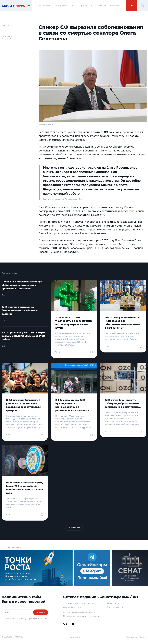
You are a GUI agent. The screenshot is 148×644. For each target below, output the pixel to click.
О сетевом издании (73, 607)
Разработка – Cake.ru (136, 637)
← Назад (6, 25)
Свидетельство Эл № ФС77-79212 (79, 603)
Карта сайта (75, 637)
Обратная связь (115, 607)
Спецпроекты (60, 5)
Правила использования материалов (82, 616)
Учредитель (113, 603)
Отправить (41, 612)
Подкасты (102, 5)
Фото (73, 5)
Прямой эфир (86, 5)
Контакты (115, 5)
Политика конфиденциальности (79, 612)
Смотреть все (74, 528)
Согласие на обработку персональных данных (26, 619)
